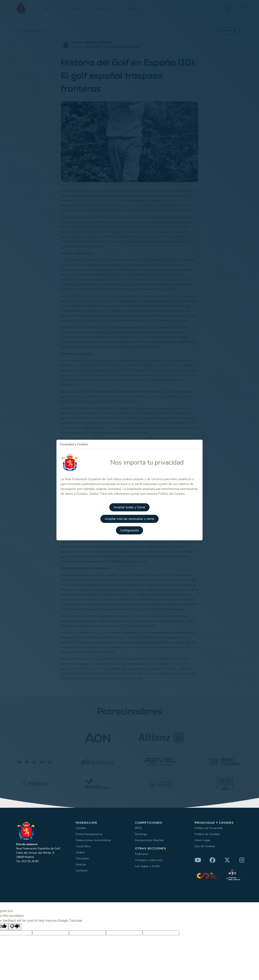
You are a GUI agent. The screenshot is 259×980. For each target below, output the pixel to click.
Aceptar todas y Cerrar (130, 508)
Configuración (129, 531)
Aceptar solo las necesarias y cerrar (129, 520)
